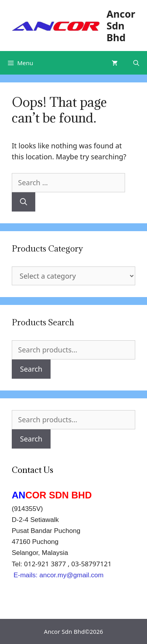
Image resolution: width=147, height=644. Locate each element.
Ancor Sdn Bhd (121, 26)
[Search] (24, 202)
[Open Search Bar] (136, 63)
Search (31, 369)
